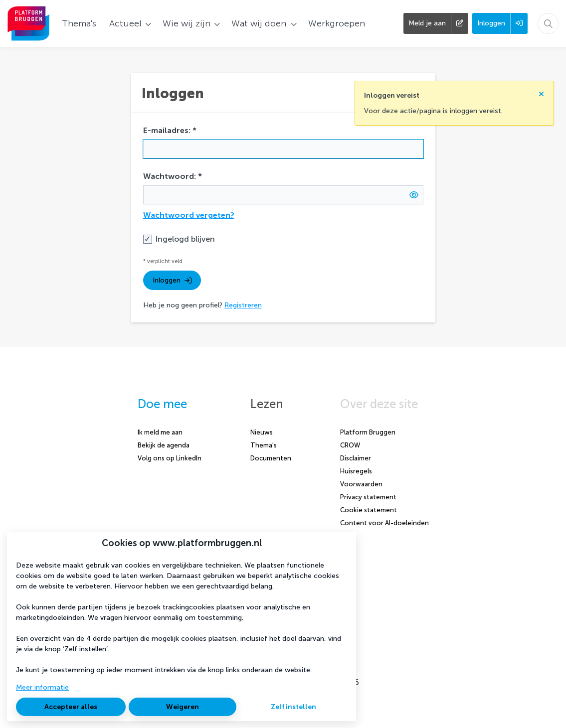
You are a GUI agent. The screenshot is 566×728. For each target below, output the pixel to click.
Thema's (264, 445)
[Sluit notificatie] (541, 94)
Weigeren (183, 707)
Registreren (243, 305)
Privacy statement (368, 497)
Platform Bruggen (368, 432)
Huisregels (356, 471)
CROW (350, 445)
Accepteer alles (71, 707)
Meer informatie (42, 687)
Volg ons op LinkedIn (170, 458)
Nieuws (262, 432)
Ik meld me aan (160, 432)
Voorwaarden (361, 484)
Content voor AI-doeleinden (384, 523)
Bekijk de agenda (164, 445)
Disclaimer (356, 458)
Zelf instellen (293, 707)
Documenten (271, 458)
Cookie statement (369, 510)
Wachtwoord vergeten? (189, 215)
